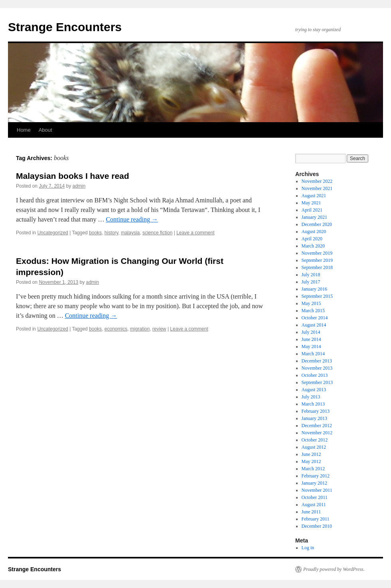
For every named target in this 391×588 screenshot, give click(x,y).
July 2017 (311, 282)
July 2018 (311, 275)
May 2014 (311, 346)
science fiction (157, 233)
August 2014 (314, 325)
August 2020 (314, 232)
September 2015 (317, 296)
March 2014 (313, 354)
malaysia (130, 233)
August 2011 (314, 505)
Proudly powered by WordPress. (334, 569)
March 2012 (313, 469)
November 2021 (317, 188)
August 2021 (314, 196)
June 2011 (311, 512)
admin (79, 186)
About (45, 130)
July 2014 (311, 332)
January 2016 (314, 289)
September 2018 (317, 267)
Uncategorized (52, 233)
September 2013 (317, 382)
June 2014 (311, 339)
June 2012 (311, 454)
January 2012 (314, 483)
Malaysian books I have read (73, 176)
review (159, 329)
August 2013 (314, 390)
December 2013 (317, 361)
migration (140, 329)
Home (24, 130)
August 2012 (314, 447)
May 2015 (311, 303)
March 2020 (313, 246)
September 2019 (317, 260)
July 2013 (311, 397)
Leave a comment (195, 233)
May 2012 (311, 461)
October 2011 (315, 497)
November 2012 (317, 433)
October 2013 (315, 375)
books (95, 233)
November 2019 (317, 253)
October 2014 (315, 318)
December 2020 (317, 224)
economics (116, 329)
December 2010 (317, 526)
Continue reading (132, 219)
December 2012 (317, 426)
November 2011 (317, 490)
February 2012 (316, 476)
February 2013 (316, 411)
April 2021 (312, 210)
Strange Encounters (65, 27)
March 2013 (313, 404)
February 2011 (316, 519)
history (111, 233)
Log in (308, 548)
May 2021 (311, 203)
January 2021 (314, 217)
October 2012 (315, 440)
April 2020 (312, 239)
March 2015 (313, 311)
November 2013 (317, 368)
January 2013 (314, 418)
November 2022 (317, 181)
